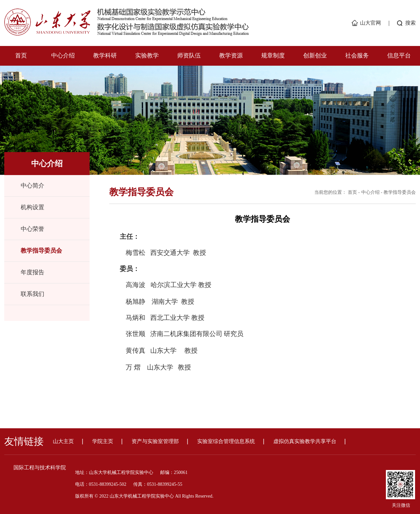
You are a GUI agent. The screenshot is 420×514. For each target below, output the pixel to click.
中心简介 (32, 186)
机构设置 (32, 207)
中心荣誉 (32, 229)
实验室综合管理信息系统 (226, 441)
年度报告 (32, 272)
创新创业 (315, 56)
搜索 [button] (410, 23)
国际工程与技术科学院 (40, 468)
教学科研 (105, 56)
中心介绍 (63, 56)
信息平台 (399, 56)
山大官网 (370, 23)
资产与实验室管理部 (155, 441)
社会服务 (357, 56)
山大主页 (63, 441)
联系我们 (32, 294)
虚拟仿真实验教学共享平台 (305, 441)
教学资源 (231, 56)
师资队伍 (189, 56)
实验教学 (147, 56)
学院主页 (103, 441)
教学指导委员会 (41, 251)
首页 (21, 56)
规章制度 (273, 56)
